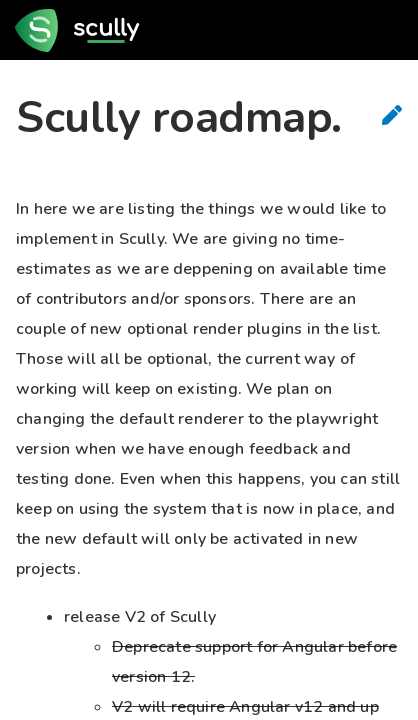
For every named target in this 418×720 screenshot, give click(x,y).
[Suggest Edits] (392, 115)
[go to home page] (83, 30)
